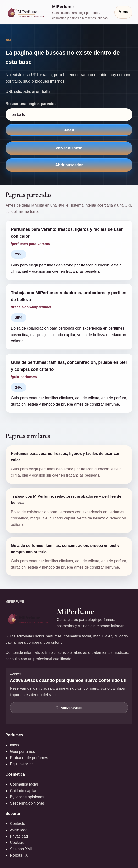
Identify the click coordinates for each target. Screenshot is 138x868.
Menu (123, 12)
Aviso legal (19, 830)
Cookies (17, 843)
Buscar (69, 130)
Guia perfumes (22, 752)
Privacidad (19, 836)
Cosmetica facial (24, 784)
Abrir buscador (69, 165)
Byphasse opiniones (27, 797)
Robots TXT (20, 855)
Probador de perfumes (29, 758)
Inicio (14, 745)
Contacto (17, 824)
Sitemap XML (21, 849)
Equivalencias (22, 764)
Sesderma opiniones (27, 803)
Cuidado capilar (23, 791)
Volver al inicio (69, 148)
